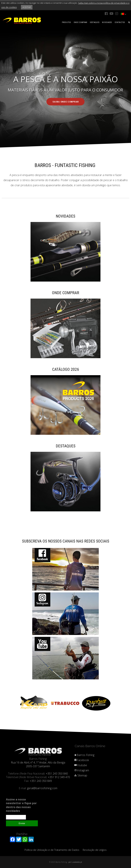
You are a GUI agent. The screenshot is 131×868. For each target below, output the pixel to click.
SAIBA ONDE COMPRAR (66, 102)
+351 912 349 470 (59, 777)
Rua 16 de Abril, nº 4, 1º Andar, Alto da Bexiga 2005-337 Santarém (38, 764)
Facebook (81, 760)
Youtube (81, 765)
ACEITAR (27, 7)
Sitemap (81, 775)
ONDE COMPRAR (80, 22)
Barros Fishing (84, 755)
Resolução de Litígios (95, 850)
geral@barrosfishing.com (42, 788)
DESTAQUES (95, 22)
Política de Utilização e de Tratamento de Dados (52, 850)
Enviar (22, 823)
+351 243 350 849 (41, 781)
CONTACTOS (120, 22)
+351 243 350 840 (57, 774)
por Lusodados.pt (75, 862)
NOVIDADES (107, 22)
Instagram (82, 770)
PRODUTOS (66, 22)
